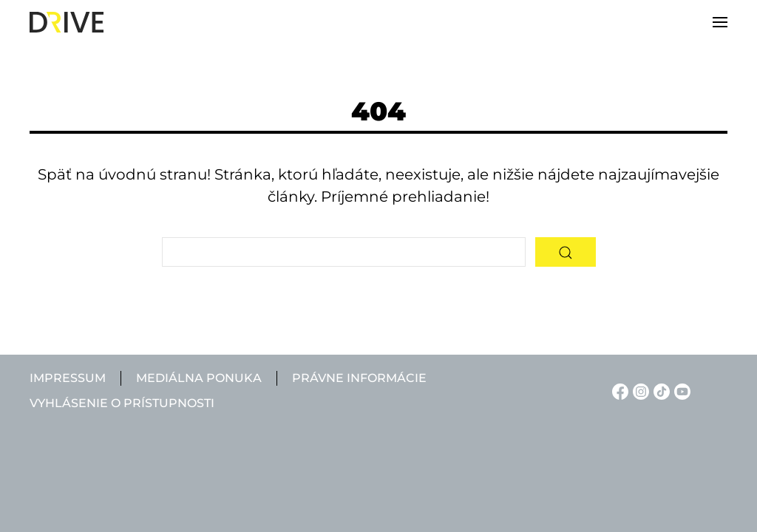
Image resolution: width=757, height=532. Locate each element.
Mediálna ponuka (199, 378)
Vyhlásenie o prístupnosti (122, 403)
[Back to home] (67, 22)
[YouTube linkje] (680, 391)
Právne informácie (359, 378)
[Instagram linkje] (639, 391)
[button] (720, 22)
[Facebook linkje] (618, 391)
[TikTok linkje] (659, 391)
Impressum (68, 378)
